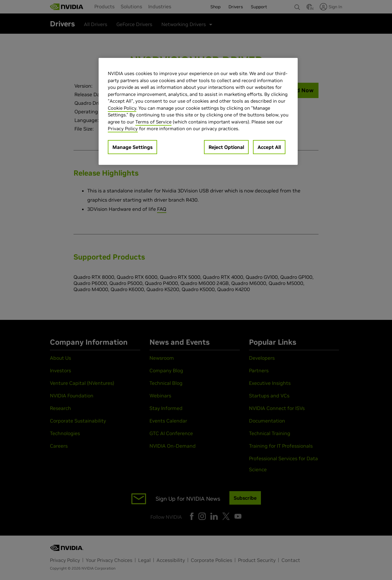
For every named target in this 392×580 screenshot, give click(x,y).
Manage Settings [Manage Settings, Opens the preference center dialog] (132, 147)
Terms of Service (153, 122)
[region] (198, 111)
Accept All (269, 147)
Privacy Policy (123, 129)
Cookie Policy (122, 108)
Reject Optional (226, 147)
